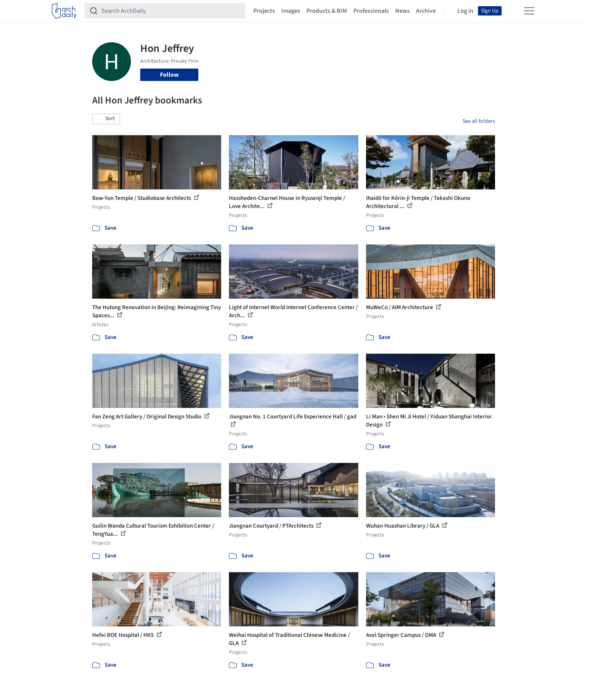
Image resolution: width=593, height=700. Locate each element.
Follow (169, 75)
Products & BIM (327, 11)
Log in (465, 11)
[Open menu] (529, 11)
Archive (426, 11)
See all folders (479, 121)
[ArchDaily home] (64, 11)
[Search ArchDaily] (171, 11)
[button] (106, 119)
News (402, 11)
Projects (264, 11)
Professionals (371, 11)
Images (291, 11)
